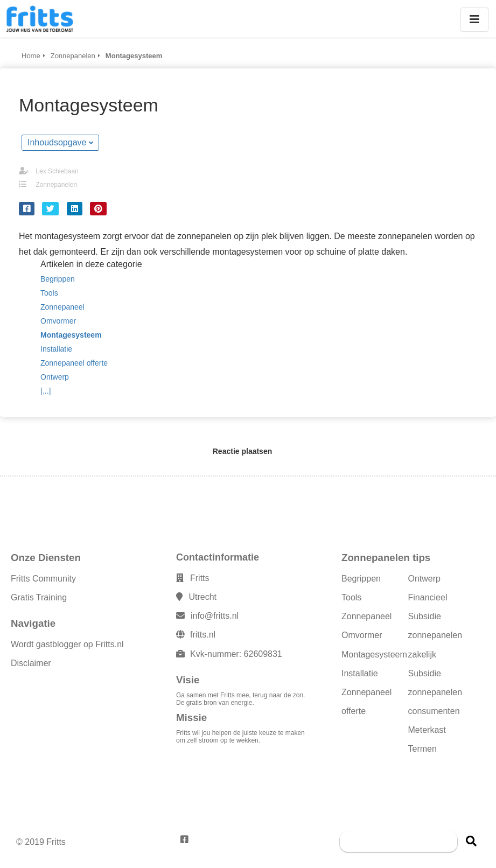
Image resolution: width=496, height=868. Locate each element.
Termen (422, 749)
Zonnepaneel (366, 616)
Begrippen (361, 579)
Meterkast (427, 730)
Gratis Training (39, 597)
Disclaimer (31, 663)
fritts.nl (203, 635)
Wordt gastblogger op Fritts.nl (67, 644)
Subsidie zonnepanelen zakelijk (435, 635)
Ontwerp (424, 579)
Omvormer (362, 635)
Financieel (428, 597)
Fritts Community (43, 579)
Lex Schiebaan (57, 171)
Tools (351, 597)
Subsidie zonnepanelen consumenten (435, 692)
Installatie (360, 673)
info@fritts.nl (215, 616)
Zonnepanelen (56, 185)
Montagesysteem (374, 654)
